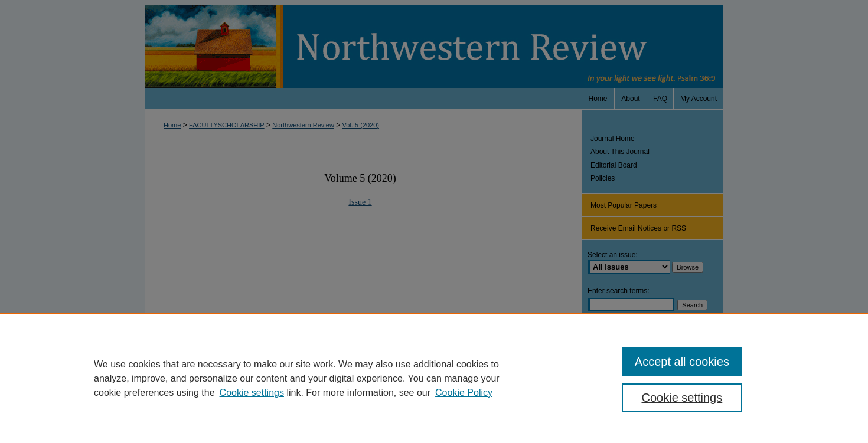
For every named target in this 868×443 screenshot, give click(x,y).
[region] (434, 378)
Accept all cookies (682, 362)
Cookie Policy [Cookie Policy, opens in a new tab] (464, 393)
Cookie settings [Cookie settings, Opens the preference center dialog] (682, 398)
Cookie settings (252, 393)
